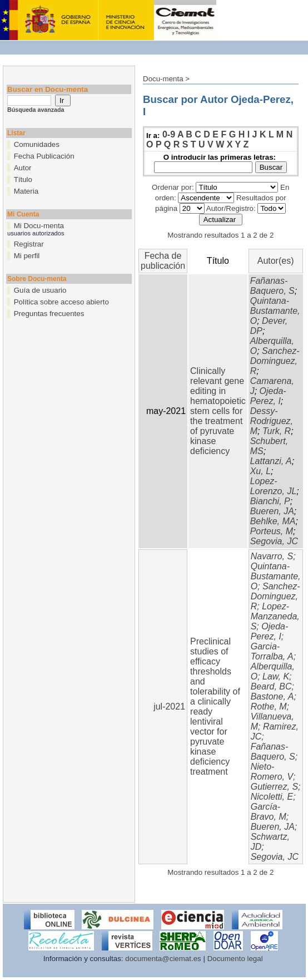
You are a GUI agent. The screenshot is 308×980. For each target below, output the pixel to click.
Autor (23, 168)
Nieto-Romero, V (272, 772)
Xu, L (260, 471)
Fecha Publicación (44, 156)
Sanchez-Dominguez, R (275, 361)
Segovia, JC (274, 541)
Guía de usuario (40, 290)
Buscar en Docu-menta (48, 89)
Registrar (29, 244)
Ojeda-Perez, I (268, 396)
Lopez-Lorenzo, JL (274, 486)
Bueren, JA (272, 511)
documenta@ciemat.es (163, 959)
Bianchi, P (270, 501)
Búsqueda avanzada (36, 110)
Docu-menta (163, 79)
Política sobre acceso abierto (61, 302)
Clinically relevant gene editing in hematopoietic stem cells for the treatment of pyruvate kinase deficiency (218, 411)
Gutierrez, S (274, 787)
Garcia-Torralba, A (272, 651)
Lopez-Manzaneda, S (275, 616)
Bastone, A (272, 696)
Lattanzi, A (271, 461)
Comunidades (37, 144)
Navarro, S (272, 556)
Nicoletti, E (272, 797)
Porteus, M (272, 531)
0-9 (169, 134)
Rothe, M (269, 706)
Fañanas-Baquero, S (272, 286)
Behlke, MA (273, 521)
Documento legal (235, 959)
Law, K (276, 676)
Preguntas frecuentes (49, 314)
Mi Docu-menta (39, 226)
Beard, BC (271, 686)
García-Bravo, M (269, 812)
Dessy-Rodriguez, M (272, 421)
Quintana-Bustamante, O (275, 311)
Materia (26, 191)
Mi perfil (27, 256)
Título (23, 179)
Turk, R (277, 431)
